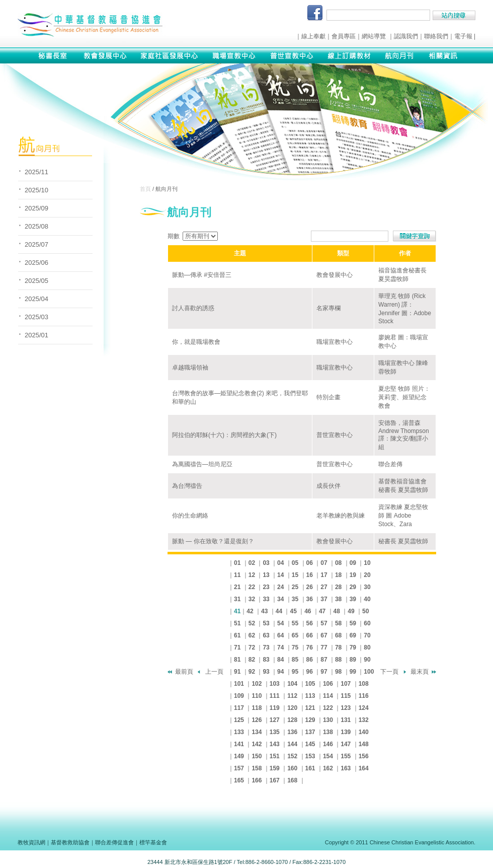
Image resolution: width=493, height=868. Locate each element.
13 (266, 575)
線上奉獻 (313, 36)
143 (275, 744)
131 (346, 720)
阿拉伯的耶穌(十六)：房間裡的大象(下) (224, 435)
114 (328, 696)
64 (280, 635)
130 (328, 720)
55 (295, 623)
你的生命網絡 (190, 516)
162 (328, 768)
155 (346, 756)
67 (324, 635)
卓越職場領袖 (190, 368)
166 (257, 780)
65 (295, 635)
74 (280, 647)
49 (351, 611)
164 (364, 768)
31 (237, 599)
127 (275, 720)
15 (295, 575)
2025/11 (36, 172)
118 (257, 708)
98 (338, 672)
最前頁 (184, 672)
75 (295, 647)
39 (353, 599)
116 (364, 696)
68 (338, 635)
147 (346, 744)
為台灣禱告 (187, 486)
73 (266, 647)
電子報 (463, 36)
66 (310, 635)
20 (367, 575)
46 (308, 611)
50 (365, 611)
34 (280, 599)
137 (310, 732)
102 (257, 684)
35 (295, 599)
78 (338, 647)
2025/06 (36, 263)
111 (275, 696)
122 (328, 708)
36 (310, 599)
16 (310, 575)
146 (328, 744)
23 (266, 587)
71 (237, 647)
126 (257, 720)
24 (280, 587)
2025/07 (36, 244)
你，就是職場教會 (196, 342)
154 (328, 756)
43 (264, 611)
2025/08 (36, 226)
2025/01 (36, 335)
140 (364, 732)
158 (257, 768)
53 (266, 623)
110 (257, 696)
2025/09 (36, 208)
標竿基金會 (153, 842)
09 (353, 563)
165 (239, 780)
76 (310, 647)
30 (367, 587)
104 (292, 684)
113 (310, 696)
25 (295, 587)
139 (346, 732)
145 (310, 744)
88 (338, 660)
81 (237, 660)
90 (367, 660)
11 (237, 575)
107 (346, 684)
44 (279, 611)
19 (353, 575)
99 (353, 672)
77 (324, 647)
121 (310, 708)
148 (364, 744)
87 (324, 660)
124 (364, 708)
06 (310, 563)
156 (364, 756)
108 (364, 684)
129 (310, 720)
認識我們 (406, 36)
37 (324, 599)
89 (353, 660)
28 (338, 587)
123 (346, 708)
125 (239, 720)
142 (257, 744)
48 (337, 611)
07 (324, 563)
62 (252, 635)
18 (338, 575)
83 (266, 660)
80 (367, 647)
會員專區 (344, 36)
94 (280, 672)
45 (293, 611)
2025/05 (36, 281)
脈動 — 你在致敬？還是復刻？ (213, 541)
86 (310, 660)
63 (266, 635)
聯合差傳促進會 (114, 842)
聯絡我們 (436, 36)
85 (295, 660)
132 (364, 720)
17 (324, 575)
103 (275, 684)
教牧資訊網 (31, 842)
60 (367, 623)
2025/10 (36, 190)
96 (310, 672)
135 (275, 732)
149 (239, 756)
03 (266, 563)
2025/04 (36, 299)
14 (280, 575)
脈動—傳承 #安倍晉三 (202, 275)
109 (239, 696)
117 (239, 708)
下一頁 (389, 672)
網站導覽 (374, 36)
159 (275, 768)
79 (353, 647)
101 (239, 684)
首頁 (145, 189)
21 (237, 587)
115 (346, 696)
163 (346, 768)
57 (324, 623)
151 (275, 756)
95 (295, 672)
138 (328, 732)
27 (324, 587)
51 (237, 623)
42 (250, 611)
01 (237, 563)
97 (324, 672)
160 (292, 768)
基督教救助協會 (70, 842)
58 (338, 623)
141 (239, 744)
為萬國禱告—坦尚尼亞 (202, 464)
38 (338, 599)
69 (353, 635)
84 (280, 660)
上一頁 (214, 672)
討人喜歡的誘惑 (193, 308)
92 (252, 672)
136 (292, 732)
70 (367, 635)
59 (353, 623)
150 (257, 756)
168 (292, 780)
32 (252, 599)
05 (295, 563)
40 (367, 599)
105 (310, 684)
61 (237, 635)
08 (338, 563)
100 (369, 672)
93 (266, 672)
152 (292, 756)
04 (280, 563)
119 (275, 708)
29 (353, 587)
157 (239, 768)
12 (252, 575)
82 (252, 660)
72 (252, 647)
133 (239, 732)
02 (252, 563)
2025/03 (36, 317)
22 (252, 587)
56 (310, 623)
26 (310, 587)
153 (310, 756)
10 (367, 563)
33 (266, 599)
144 (292, 744)
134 (257, 732)
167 (275, 780)
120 (292, 708)
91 (237, 672)
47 (322, 611)
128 (292, 720)
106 (328, 684)
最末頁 (420, 672)
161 (310, 768)
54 (280, 623)
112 (292, 696)
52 (252, 623)
